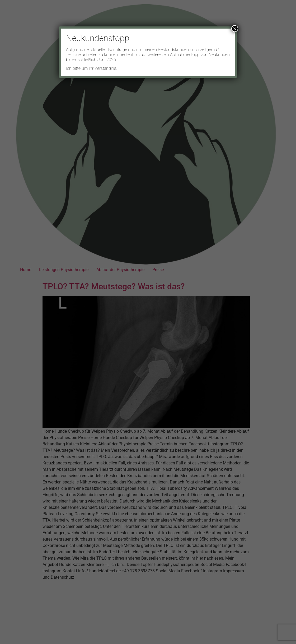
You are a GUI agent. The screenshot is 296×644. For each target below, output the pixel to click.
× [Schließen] (235, 29)
